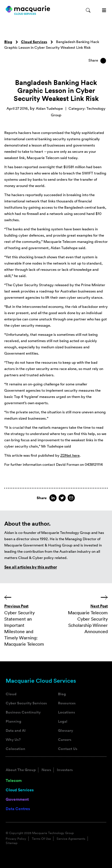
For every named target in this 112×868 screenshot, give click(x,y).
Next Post (99, 606)
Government (17, 799)
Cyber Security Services (26, 703)
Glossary (66, 731)
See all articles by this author (31, 567)
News (46, 770)
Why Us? (13, 740)
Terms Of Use (41, 839)
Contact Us (68, 749)
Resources (67, 703)
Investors (65, 770)
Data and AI (16, 731)
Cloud (11, 694)
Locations (67, 712)
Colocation (15, 749)
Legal (63, 721)
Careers (65, 740)
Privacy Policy (16, 839)
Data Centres (18, 809)
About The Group (21, 770)
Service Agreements (71, 839)
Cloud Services (34, 42)
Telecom (14, 780)
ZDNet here (70, 455)
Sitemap (12, 843)
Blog (8, 42)
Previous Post (16, 606)
